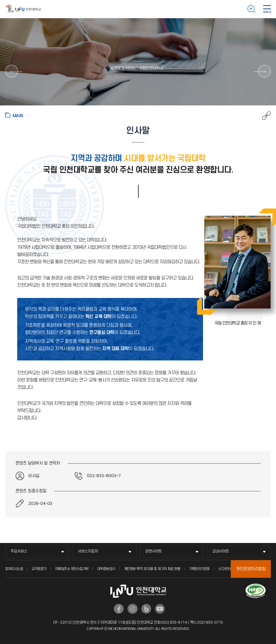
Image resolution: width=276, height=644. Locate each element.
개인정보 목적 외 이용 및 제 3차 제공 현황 (152, 569)
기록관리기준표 (199, 569)
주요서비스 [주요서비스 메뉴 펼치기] (19, 551)
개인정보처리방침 (251, 569)
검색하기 (251, 9)
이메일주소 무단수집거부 (72, 569)
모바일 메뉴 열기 (267, 9)
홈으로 (18, 115)
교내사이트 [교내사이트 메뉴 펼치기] (221, 551)
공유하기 (264, 116)
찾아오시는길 (14, 569)
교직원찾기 (39, 569)
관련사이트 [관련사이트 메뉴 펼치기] (154, 551)
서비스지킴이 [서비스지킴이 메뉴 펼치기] (88, 551)
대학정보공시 (106, 569)
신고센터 (225, 569)
